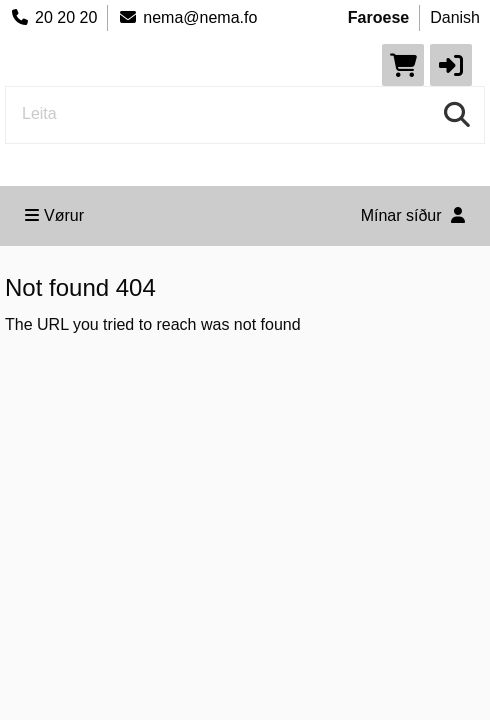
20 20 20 (53, 17)
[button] (451, 65)
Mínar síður (413, 215)
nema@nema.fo (187, 17)
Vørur (54, 215)
